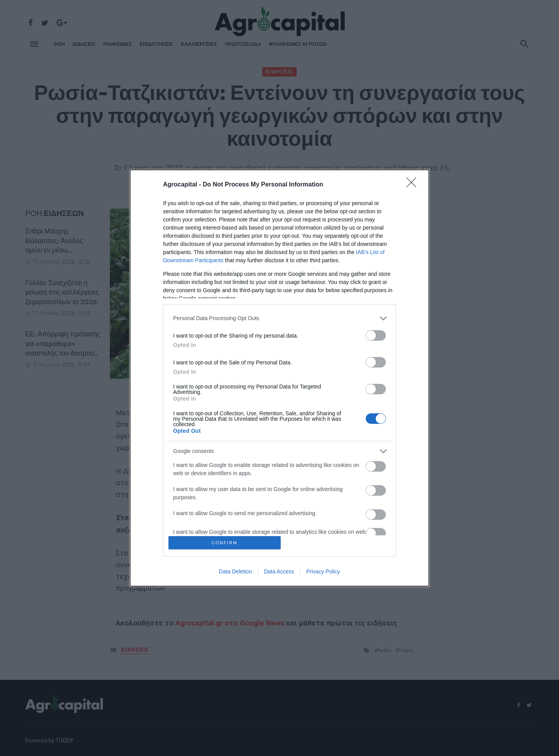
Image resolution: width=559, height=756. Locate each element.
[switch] (376, 334)
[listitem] (279, 317)
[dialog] (279, 378)
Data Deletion (235, 573)
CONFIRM (226, 543)
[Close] (414, 183)
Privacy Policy (323, 573)
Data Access (279, 573)
